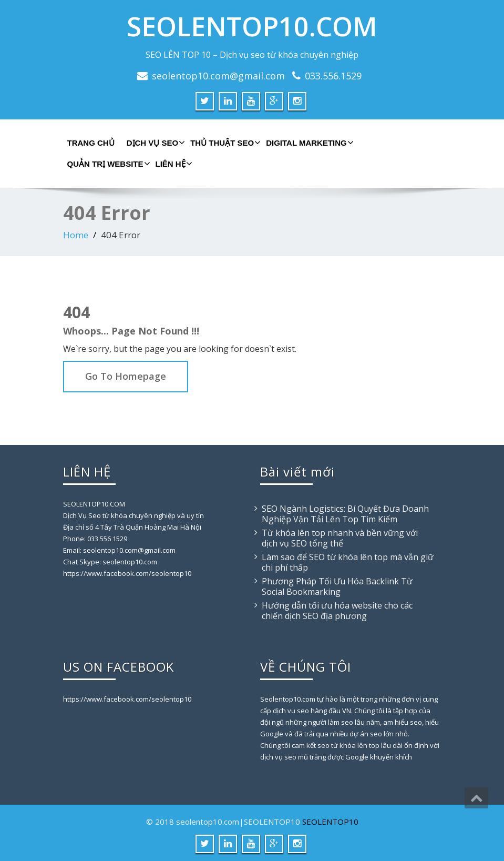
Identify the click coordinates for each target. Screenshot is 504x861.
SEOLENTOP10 (330, 822)
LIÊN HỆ (173, 164)
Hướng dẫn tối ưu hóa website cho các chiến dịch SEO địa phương (337, 611)
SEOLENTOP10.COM (252, 26)
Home (76, 235)
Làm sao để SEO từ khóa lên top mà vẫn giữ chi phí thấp (348, 562)
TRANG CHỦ (91, 143)
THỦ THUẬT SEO (224, 143)
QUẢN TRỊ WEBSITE (107, 164)
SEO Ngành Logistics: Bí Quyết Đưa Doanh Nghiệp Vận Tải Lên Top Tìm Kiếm (345, 514)
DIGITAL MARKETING (308, 143)
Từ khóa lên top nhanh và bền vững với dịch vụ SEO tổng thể (340, 538)
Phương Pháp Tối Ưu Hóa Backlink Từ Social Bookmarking (337, 586)
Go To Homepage (126, 376)
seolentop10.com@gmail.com (218, 76)
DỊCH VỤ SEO (155, 143)
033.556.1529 (333, 76)
